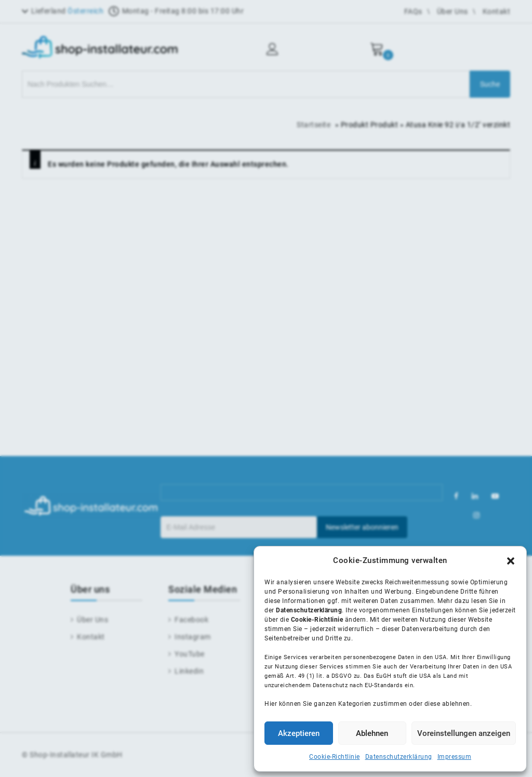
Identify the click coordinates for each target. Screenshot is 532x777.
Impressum (455, 757)
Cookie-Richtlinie (335, 757)
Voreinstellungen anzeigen (464, 733)
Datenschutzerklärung (399, 757)
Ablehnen (372, 733)
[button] (511, 561)
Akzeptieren (299, 733)
